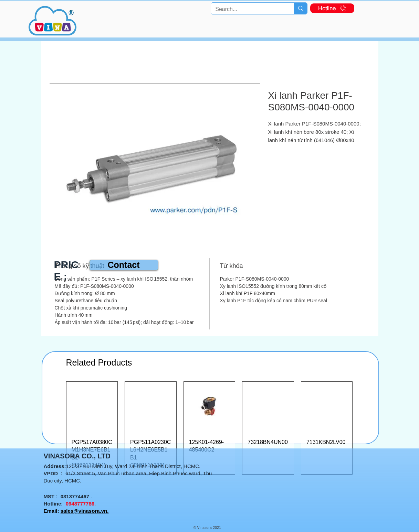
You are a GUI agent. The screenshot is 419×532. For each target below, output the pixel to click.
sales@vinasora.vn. (85, 511)
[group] (210, 428)
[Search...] (247, 9)
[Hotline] (332, 8)
